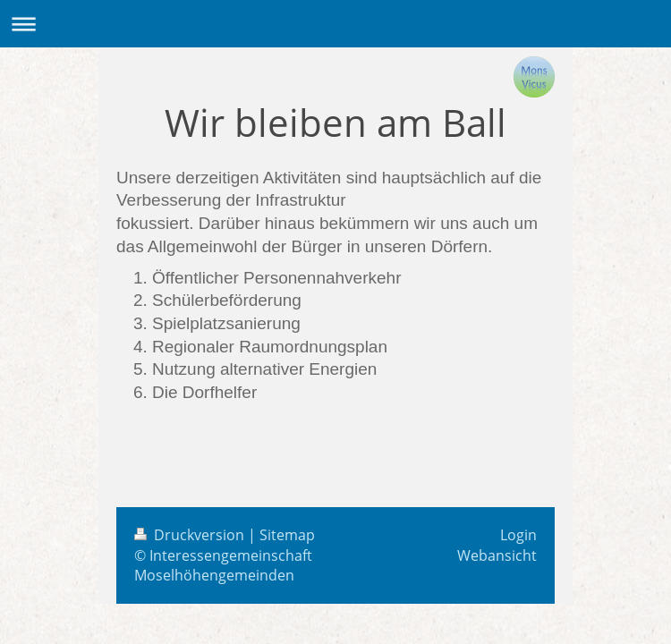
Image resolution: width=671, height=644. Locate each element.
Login (518, 535)
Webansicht (497, 555)
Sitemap (287, 535)
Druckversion (191, 535)
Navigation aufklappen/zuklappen (335, 24)
